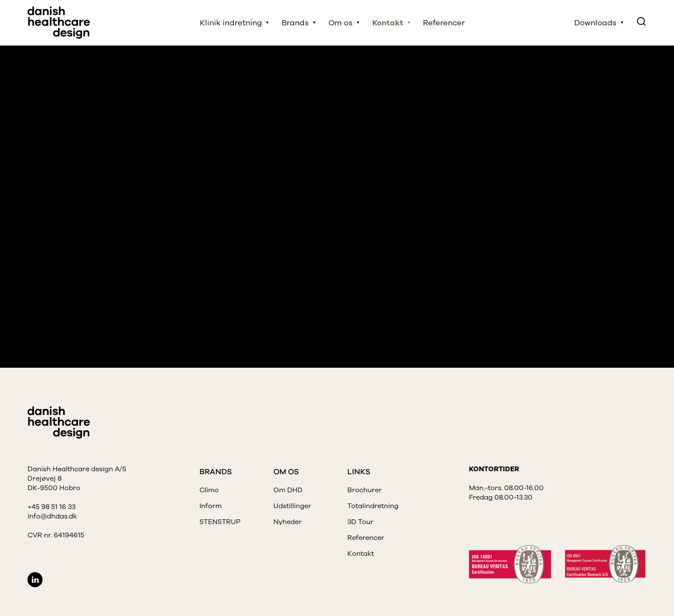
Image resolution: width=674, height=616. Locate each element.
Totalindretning (373, 506)
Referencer (444, 23)
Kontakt (388, 23)
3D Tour (360, 522)
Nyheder (288, 522)
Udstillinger (292, 506)
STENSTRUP (220, 522)
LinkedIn (35, 580)
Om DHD (288, 490)
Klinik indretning (231, 23)
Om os (340, 23)
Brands (295, 23)
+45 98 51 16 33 (52, 507)
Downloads (595, 23)
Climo (209, 490)
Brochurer (365, 490)
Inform (211, 506)
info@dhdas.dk (52, 516)
